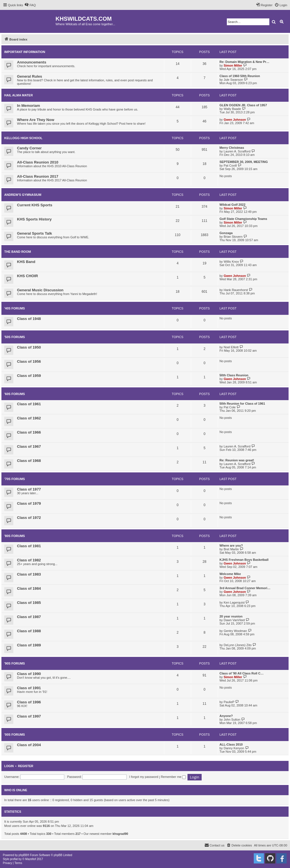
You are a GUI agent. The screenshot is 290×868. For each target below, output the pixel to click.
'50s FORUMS (15, 337)
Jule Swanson (234, 80)
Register (26, 766)
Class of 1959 (29, 376)
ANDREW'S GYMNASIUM (23, 195)
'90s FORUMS (15, 663)
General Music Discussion (40, 290)
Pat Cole (230, 407)
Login (9, 766)
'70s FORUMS (15, 479)
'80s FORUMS (15, 536)
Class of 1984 (29, 588)
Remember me (173, 777)
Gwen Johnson (235, 120)
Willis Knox (231, 262)
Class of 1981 (29, 546)
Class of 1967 (29, 446)
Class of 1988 (29, 631)
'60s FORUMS (15, 394)
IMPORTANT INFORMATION (25, 52)
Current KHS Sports (35, 205)
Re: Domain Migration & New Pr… (244, 62)
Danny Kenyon (234, 748)
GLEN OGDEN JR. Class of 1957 (243, 105)
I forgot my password (144, 777)
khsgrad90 (120, 834)
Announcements (32, 62)
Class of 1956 (29, 361)
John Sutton (232, 720)
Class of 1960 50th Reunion (240, 76)
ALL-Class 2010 (231, 744)
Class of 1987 (29, 617)
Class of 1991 (29, 688)
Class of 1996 (29, 702)
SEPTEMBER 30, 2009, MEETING (244, 162)
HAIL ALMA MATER (19, 95)
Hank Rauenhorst (236, 290)
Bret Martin (231, 549)
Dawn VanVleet (234, 620)
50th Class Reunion (234, 375)
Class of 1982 (29, 560)
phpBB (23, 855)
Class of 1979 (29, 503)
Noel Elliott (231, 347)
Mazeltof (31, 859)
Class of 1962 (29, 418)
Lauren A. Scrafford (237, 151)
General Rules (30, 76)
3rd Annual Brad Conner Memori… (245, 588)
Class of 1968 (29, 461)
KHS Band (26, 262)
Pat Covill (230, 165)
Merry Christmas (232, 148)
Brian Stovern (233, 237)
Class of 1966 (29, 432)
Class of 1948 (29, 319)
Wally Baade (232, 109)
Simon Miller (233, 65)
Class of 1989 (29, 645)
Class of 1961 (29, 404)
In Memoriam (28, 106)
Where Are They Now (36, 120)
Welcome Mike (230, 574)
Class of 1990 (29, 674)
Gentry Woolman (235, 631)
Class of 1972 (29, 518)
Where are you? (231, 546)
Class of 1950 (29, 347)
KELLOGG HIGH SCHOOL (23, 138)
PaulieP (229, 702)
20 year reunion (231, 616)
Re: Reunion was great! (237, 460)
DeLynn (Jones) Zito (238, 645)
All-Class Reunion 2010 (38, 162)
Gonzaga (226, 233)
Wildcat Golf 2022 (233, 205)
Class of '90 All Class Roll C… (242, 673)
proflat (14, 859)
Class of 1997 (29, 716)
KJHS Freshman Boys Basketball (244, 560)
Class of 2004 (29, 745)
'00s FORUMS (15, 735)
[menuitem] (30, 5)
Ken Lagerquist (234, 602)
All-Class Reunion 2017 (38, 176)
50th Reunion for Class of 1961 (242, 404)
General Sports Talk (35, 233)
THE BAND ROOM (18, 252)
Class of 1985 (29, 603)
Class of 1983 (29, 574)
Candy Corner (29, 148)
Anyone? (226, 716)
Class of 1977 (29, 489)
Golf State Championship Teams (243, 219)
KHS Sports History (34, 219)
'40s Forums (15, 308)
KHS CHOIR (27, 276)
